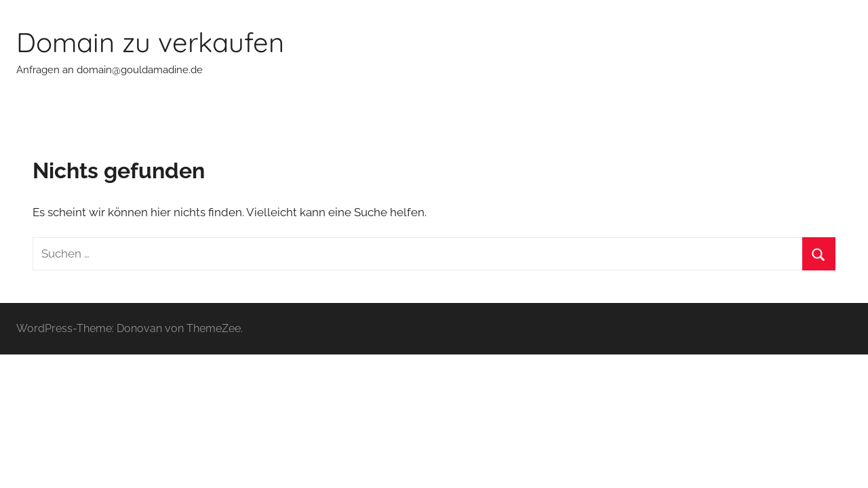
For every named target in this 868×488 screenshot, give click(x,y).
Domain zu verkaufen (150, 42)
